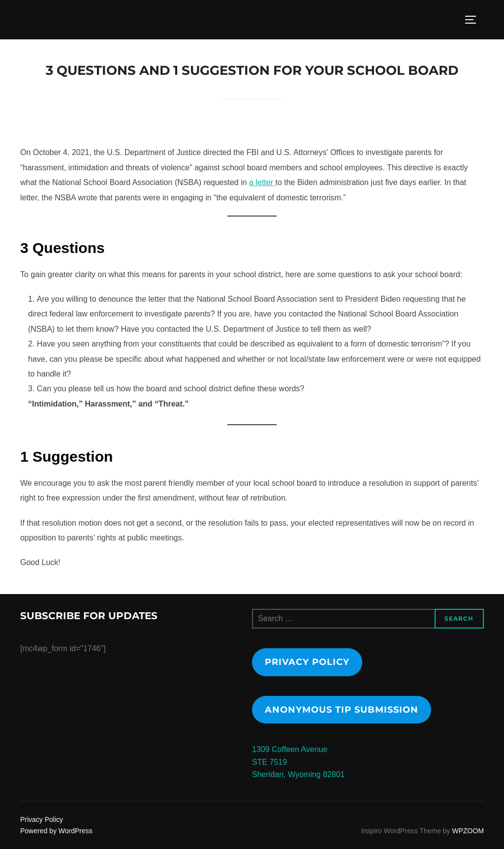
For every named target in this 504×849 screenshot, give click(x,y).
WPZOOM (468, 831)
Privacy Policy (307, 662)
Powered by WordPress (56, 831)
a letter (262, 182)
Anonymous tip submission (342, 710)
